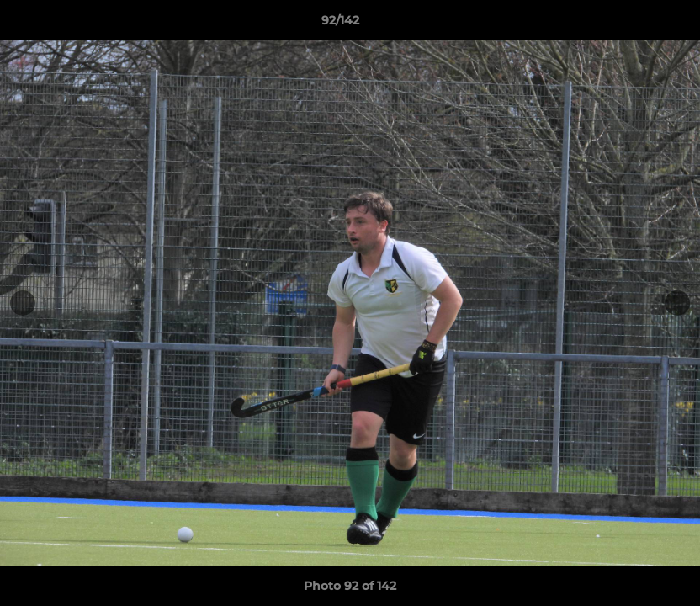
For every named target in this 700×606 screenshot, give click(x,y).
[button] (629, 24)
